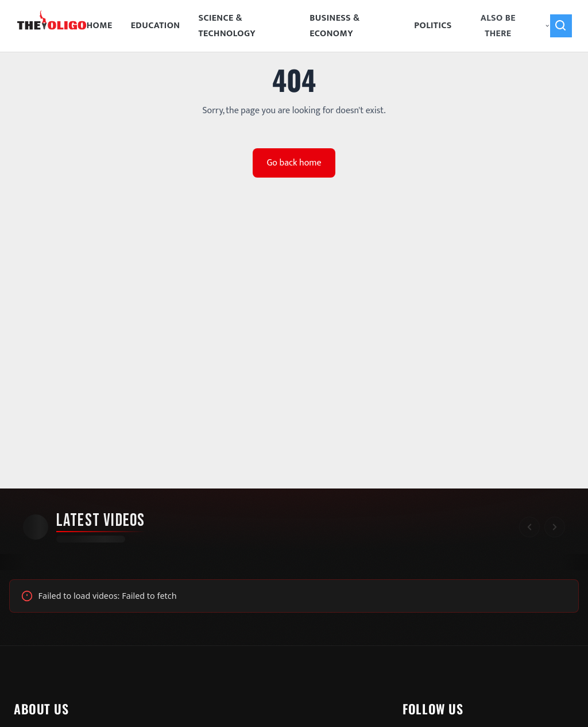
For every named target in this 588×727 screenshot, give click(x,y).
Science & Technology (227, 26)
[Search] (561, 26)
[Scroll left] (529, 527)
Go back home (294, 163)
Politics (433, 26)
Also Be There (516, 26)
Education (156, 26)
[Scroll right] (555, 527)
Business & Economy (334, 26)
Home (100, 26)
